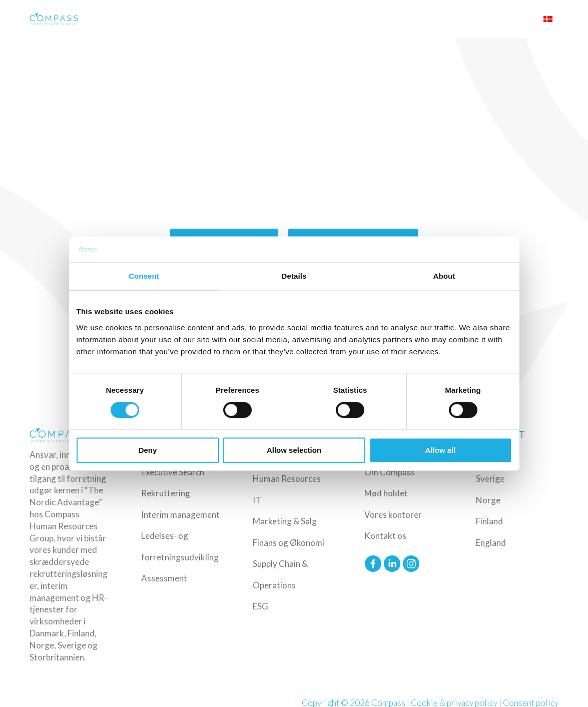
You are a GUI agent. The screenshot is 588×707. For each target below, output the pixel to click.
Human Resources (287, 479)
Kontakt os (385, 536)
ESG (260, 606)
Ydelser (260, 19)
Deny (148, 450)
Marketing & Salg (285, 521)
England (491, 543)
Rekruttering (166, 493)
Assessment (164, 578)
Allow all (441, 450)
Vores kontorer (393, 515)
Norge (488, 500)
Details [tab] (294, 276)
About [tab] (444, 276)
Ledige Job (394, 19)
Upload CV (514, 19)
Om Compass (469, 19)
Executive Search (173, 472)
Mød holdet (386, 493)
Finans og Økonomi (288, 543)
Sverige (490, 479)
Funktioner (348, 19)
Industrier (302, 19)
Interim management (180, 515)
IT (257, 500)
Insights (426, 19)
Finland (489, 521)
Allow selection (294, 450)
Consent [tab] (144, 276)
